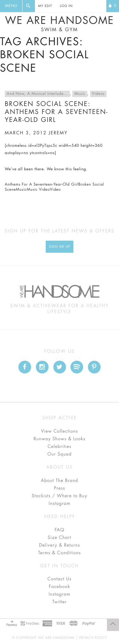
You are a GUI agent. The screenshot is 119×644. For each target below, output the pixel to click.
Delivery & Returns (60, 545)
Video (55, 190)
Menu (11, 6)
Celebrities (60, 447)
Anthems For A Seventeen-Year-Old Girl (42, 185)
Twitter (60, 602)
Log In (66, 6)
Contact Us (59, 579)
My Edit (45, 6)
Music (80, 94)
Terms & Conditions (60, 553)
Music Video (38, 190)
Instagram (59, 504)
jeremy (58, 133)
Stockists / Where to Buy (60, 496)
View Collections (60, 431)
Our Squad (59, 454)
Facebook (60, 587)
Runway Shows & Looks (60, 439)
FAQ (59, 530)
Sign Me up (60, 247)
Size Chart (59, 538)
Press (60, 488)
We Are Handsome (60, 24)
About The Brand (60, 481)
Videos (98, 94)
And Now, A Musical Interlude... (37, 94)
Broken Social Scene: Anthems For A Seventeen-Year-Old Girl (56, 112)
